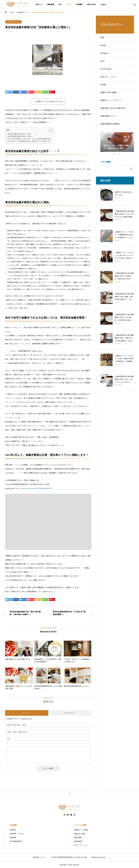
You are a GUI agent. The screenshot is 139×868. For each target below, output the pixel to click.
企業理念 (13, 830)
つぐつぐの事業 (80, 825)
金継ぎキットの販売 (81, 830)
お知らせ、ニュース (108, 77)
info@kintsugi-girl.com (98, 857)
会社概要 (79, 4)
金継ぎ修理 (78, 841)
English (103, 4)
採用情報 (13, 838)
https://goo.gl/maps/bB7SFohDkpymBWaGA (37, 488)
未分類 (103, 85)
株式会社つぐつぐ (39, 857)
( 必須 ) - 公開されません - (18, 732)
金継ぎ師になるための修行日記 (113, 108)
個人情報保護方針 (16, 841)
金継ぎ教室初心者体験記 (110, 124)
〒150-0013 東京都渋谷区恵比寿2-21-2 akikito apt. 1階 (68, 857)
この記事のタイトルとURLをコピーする (48, 101)
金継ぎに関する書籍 (108, 92)
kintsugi (103, 45)
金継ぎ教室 (78, 838)
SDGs (60, 4)
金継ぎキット (38, 4)
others (103, 61)
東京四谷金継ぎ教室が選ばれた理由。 (20, 136)
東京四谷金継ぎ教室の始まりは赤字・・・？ (22, 134)
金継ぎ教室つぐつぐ (13, 22)
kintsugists (104, 53)
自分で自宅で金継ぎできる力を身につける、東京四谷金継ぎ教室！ (30, 139)
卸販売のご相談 (80, 834)
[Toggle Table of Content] (50, 131)
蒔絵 (102, 37)
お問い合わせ (91, 4)
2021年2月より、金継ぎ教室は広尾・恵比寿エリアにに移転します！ (30, 141)
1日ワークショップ (81, 845)
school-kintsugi (106, 69)
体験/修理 (51, 4)
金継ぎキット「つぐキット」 (112, 100)
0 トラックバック (70, 713)
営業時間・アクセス (17, 834)
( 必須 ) (17, 725)
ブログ (69, 4)
